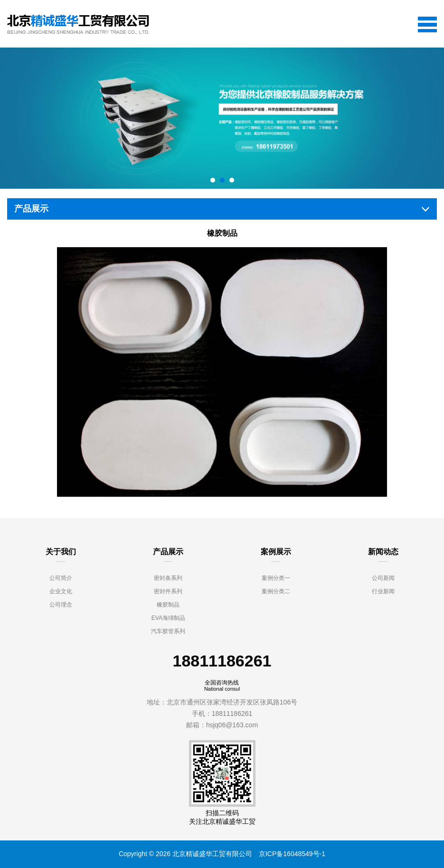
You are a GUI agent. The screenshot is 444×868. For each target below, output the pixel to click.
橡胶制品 (168, 605)
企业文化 (61, 591)
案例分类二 (276, 591)
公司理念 (61, 605)
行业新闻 (383, 591)
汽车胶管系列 (168, 631)
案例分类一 (276, 578)
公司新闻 (383, 578)
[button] (213, 180)
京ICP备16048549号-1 (292, 854)
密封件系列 (168, 591)
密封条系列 (168, 578)
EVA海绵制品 (168, 618)
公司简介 (61, 578)
